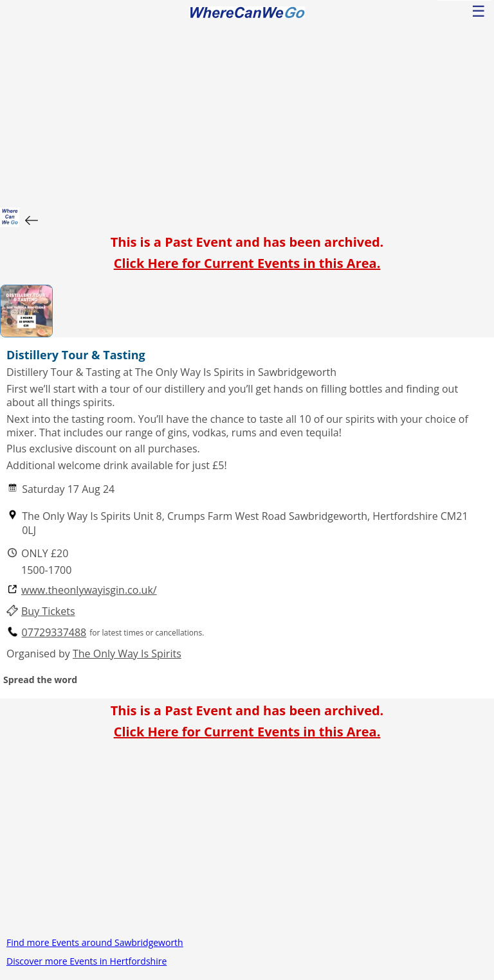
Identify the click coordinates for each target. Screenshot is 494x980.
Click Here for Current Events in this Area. (247, 263)
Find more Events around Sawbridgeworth (95, 942)
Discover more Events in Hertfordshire (87, 961)
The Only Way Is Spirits (127, 654)
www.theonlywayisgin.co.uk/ (89, 590)
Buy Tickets (48, 611)
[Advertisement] (247, 111)
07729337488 (54, 633)
